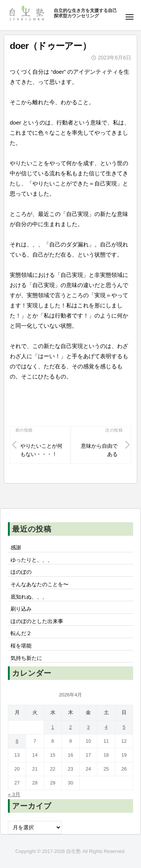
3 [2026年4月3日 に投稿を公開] (88, 727)
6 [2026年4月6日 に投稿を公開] (17, 741)
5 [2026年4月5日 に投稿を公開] (124, 727)
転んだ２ (21, 633)
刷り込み (21, 609)
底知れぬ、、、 (29, 597)
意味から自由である (99, 450)
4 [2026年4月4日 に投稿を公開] (106, 727)
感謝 (16, 548)
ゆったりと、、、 (32, 560)
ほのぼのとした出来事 (37, 621)
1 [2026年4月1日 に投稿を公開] (52, 727)
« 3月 (14, 794)
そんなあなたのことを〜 (39, 584)
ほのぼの (21, 572)
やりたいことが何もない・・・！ (41, 450)
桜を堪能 (21, 646)
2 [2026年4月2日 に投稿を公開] (70, 727)
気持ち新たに (26, 658)
